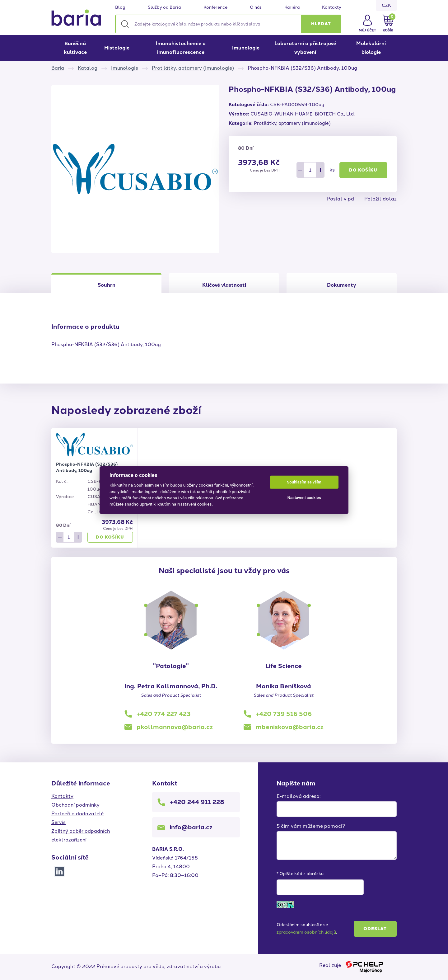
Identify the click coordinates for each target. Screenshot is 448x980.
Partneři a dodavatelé (77, 814)
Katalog (88, 68)
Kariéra (292, 7)
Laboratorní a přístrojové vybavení (305, 48)
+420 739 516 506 (284, 714)
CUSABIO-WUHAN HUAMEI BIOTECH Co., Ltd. (303, 114)
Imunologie (246, 48)
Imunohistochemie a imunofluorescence (181, 48)
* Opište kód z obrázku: (301, 874)
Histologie (117, 48)
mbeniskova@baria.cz (290, 727)
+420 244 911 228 (197, 802)
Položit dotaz (380, 199)
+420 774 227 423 (164, 714)
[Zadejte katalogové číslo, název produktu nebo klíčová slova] (228, 24)
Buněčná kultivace (75, 48)
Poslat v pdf (342, 199)
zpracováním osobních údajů (306, 932)
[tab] (224, 283)
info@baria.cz (191, 827)
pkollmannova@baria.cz (175, 727)
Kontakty (332, 7)
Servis (58, 822)
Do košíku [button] (363, 170)
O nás (256, 7)
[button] (321, 24)
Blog (120, 7)
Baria (58, 68)
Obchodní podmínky (75, 805)
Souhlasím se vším (304, 482)
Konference (215, 7)
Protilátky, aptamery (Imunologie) (193, 68)
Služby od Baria (164, 7)
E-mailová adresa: (299, 796)
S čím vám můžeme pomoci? (311, 826)
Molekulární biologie (371, 48)
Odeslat (375, 929)
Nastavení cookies (304, 498)
